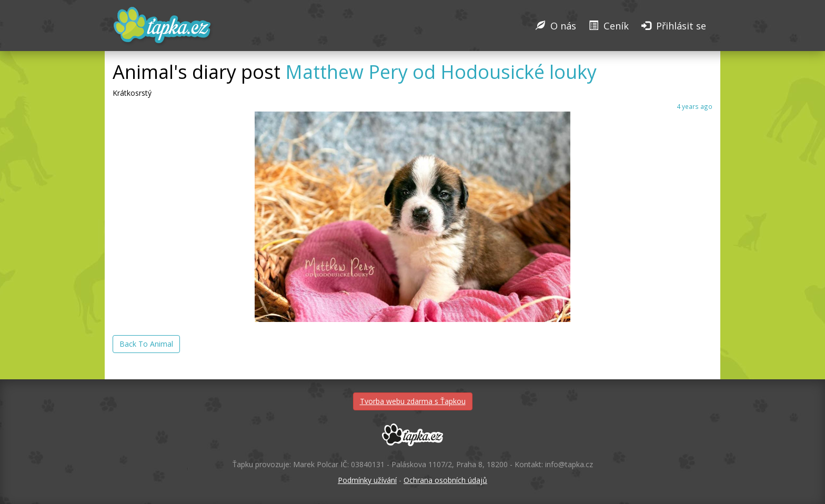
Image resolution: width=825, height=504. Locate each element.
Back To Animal (146, 344)
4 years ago (695, 106)
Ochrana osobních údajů (445, 480)
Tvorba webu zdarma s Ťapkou (413, 401)
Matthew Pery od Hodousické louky (441, 72)
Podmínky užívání (367, 480)
